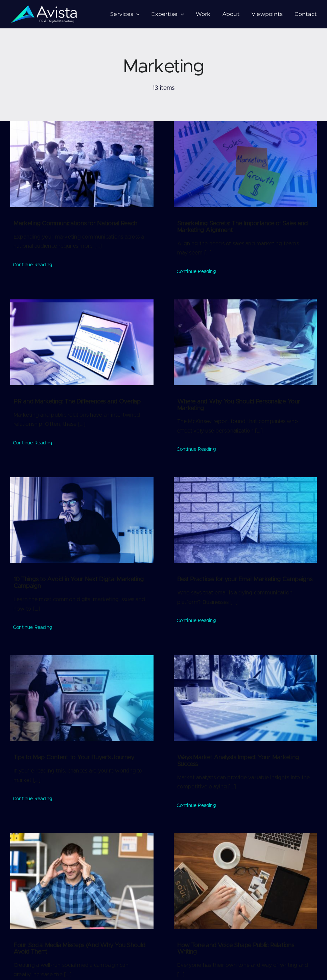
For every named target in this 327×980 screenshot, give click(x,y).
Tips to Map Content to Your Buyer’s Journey (74, 758)
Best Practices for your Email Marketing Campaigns (245, 580)
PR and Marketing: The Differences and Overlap (77, 402)
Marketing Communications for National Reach (75, 224)
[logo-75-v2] (44, 8)
